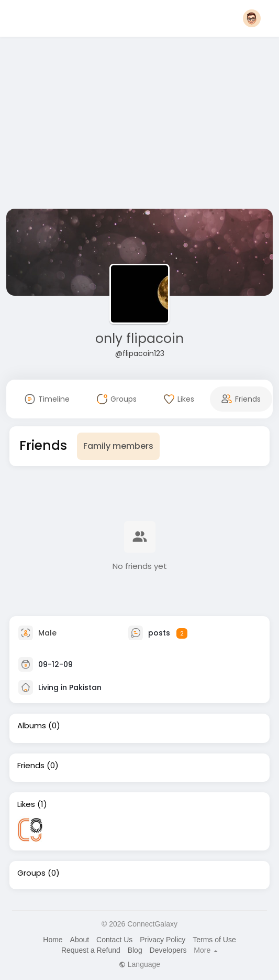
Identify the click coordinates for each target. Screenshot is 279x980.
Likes (26, 804)
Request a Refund (91, 950)
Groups (31, 873)
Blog (135, 950)
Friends (31, 766)
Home (53, 940)
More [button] (206, 950)
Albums (32, 726)
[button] (252, 18)
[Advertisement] (140, 125)
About (80, 940)
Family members (118, 446)
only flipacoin (139, 338)
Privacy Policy (163, 940)
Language (139, 964)
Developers (168, 950)
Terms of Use (214, 940)
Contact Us (114, 940)
